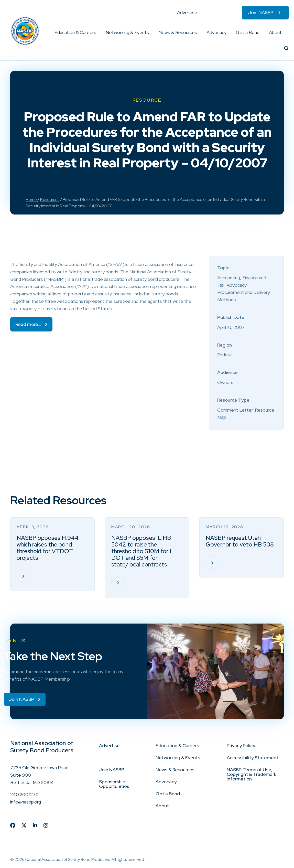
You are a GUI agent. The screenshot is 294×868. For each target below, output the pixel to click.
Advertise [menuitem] (187, 12)
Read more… (28, 324)
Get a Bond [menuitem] (248, 32)
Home (31, 200)
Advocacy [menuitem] (216, 32)
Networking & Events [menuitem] (127, 32)
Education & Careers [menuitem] (75, 32)
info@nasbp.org (26, 802)
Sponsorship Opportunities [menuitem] (114, 784)
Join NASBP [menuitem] (261, 12)
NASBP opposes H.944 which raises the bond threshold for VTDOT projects (48, 548)
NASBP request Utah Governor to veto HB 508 (240, 541)
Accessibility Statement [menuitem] (253, 758)
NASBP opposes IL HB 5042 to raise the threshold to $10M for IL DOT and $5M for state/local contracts (143, 551)
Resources (50, 200)
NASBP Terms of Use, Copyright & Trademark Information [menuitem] (252, 774)
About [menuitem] (275, 32)
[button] (96, 33)
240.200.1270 (24, 794)
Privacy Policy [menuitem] (241, 746)
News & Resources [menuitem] (178, 32)
